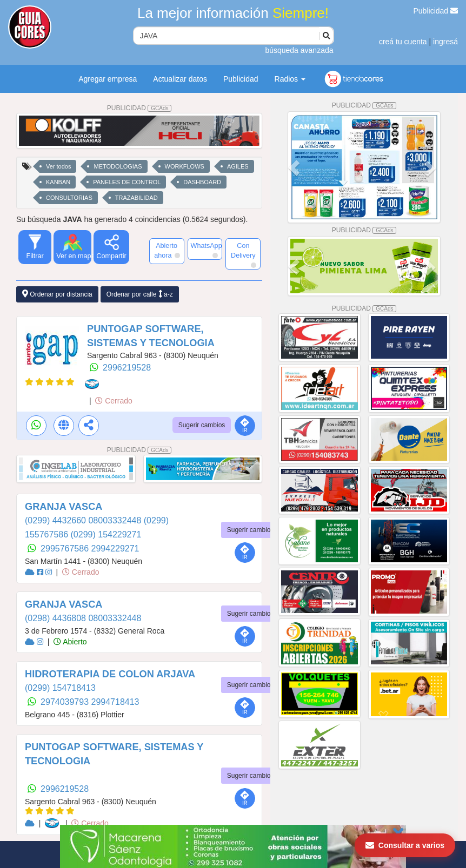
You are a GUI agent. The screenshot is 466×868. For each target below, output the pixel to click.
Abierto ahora (167, 251)
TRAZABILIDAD (137, 198)
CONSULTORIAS (69, 198)
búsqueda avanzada (299, 50)
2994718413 (115, 702)
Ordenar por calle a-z (140, 294)
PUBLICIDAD (139, 108)
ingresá (445, 42)
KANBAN (58, 182)
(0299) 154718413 (60, 688)
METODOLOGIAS (118, 166)
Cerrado (114, 401)
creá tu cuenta (403, 42)
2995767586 (66, 549)
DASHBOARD (202, 182)
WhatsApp (207, 250)
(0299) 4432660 (56, 520)
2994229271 (115, 549)
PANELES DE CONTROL (127, 182)
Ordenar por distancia (57, 294)
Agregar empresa (108, 79)
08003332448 (116, 520)
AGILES (238, 166)
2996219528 (127, 368)
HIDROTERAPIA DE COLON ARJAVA (110, 674)
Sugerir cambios (202, 425)
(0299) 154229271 (106, 534)
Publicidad (436, 11)
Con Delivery (244, 255)
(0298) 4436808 (56, 618)
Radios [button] (290, 79)
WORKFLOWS (185, 166)
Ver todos (58, 166)
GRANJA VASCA (64, 507)
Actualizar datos (180, 79)
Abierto (70, 642)
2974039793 (66, 702)
